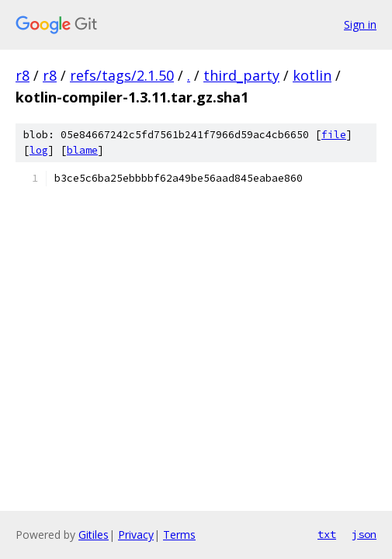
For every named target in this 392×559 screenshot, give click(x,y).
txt (327, 534)
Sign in (360, 24)
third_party (241, 75)
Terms (179, 535)
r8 (23, 75)
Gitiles (94, 535)
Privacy (136, 535)
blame (82, 150)
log (39, 150)
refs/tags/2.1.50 (122, 75)
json (364, 534)
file (334, 135)
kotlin (312, 75)
